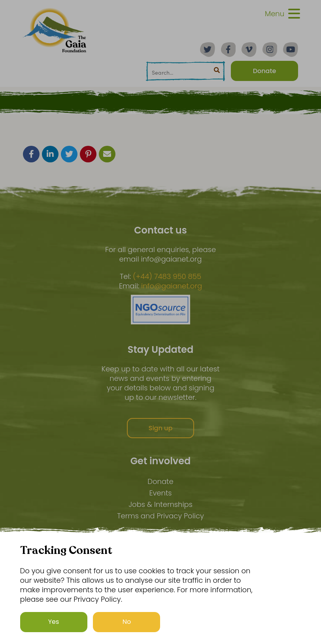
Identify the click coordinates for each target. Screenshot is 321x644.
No (127, 622)
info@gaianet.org (172, 286)
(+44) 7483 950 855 (167, 277)
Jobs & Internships (160, 504)
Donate (160, 481)
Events (160, 493)
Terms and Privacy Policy (160, 516)
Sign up (161, 428)
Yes (54, 622)
